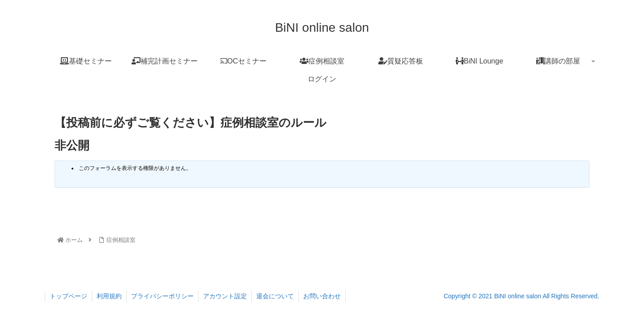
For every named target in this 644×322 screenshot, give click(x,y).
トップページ (68, 296)
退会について (275, 296)
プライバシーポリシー (162, 296)
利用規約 (109, 296)
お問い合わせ (322, 296)
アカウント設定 (225, 296)
